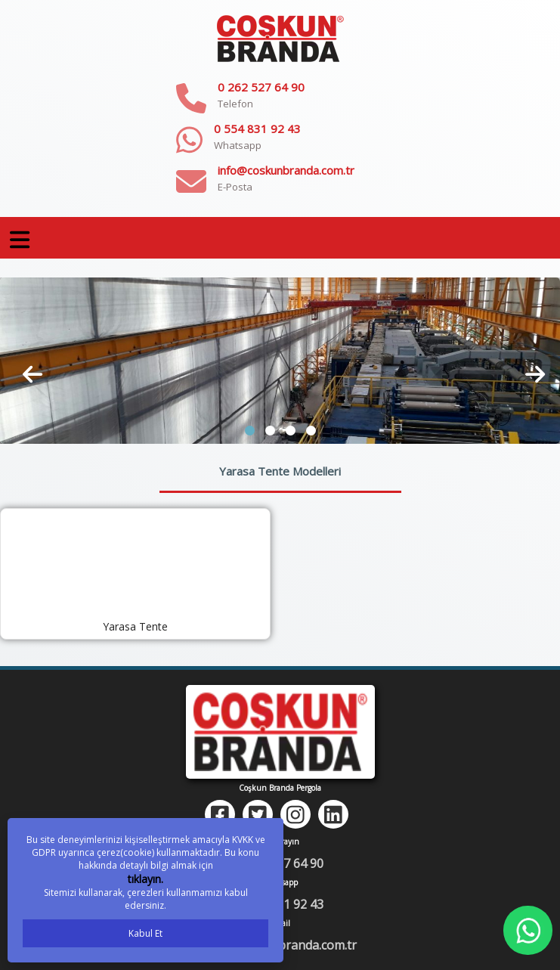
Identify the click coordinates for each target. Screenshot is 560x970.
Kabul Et (145, 933)
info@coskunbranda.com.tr (286, 170)
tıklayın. (145, 879)
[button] (250, 431)
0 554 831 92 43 (257, 129)
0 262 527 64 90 (261, 87)
